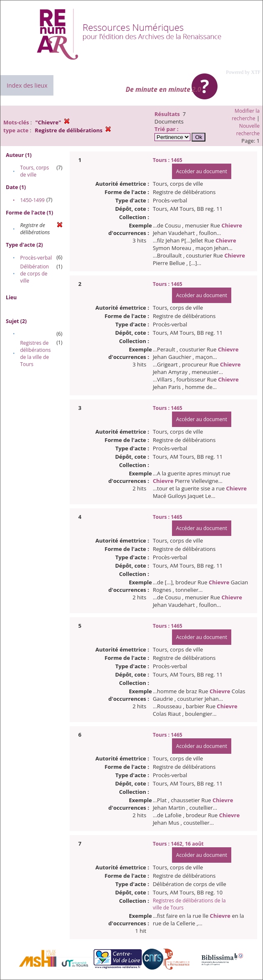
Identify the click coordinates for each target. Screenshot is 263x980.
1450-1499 (32, 200)
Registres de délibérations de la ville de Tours (35, 354)
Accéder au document (202, 171)
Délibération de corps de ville (34, 274)
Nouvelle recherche (248, 130)
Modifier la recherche (246, 115)
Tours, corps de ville (34, 171)
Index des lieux (27, 85)
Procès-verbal (36, 258)
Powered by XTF (243, 72)
